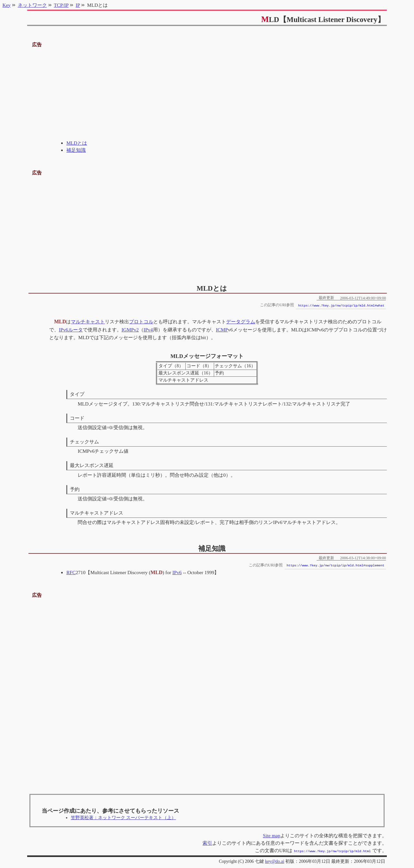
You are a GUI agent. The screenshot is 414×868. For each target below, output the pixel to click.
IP (78, 5)
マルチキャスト (88, 322)
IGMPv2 (130, 330)
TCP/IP (61, 5)
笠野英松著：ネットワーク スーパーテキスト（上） (123, 818)
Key (7, 5)
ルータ (76, 330)
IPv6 (64, 330)
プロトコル (141, 322)
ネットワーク (32, 5)
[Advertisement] (207, 94)
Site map (272, 835)
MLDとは (77, 143)
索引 (207, 843)
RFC (71, 572)
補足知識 (76, 150)
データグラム (241, 322)
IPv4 (148, 330)
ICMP (222, 330)
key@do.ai (274, 861)
